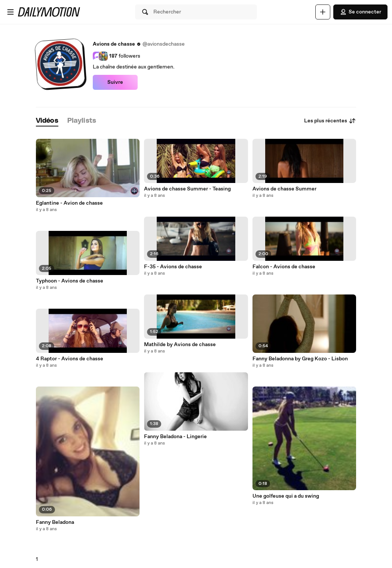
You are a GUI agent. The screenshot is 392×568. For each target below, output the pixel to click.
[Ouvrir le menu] (10, 12)
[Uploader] (323, 12)
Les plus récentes (330, 121)
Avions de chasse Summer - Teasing (187, 189)
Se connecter (360, 12)
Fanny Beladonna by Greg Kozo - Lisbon (300, 359)
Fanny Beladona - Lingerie (175, 437)
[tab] (47, 121)
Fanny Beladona (55, 522)
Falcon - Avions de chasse (284, 267)
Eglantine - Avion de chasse (69, 203)
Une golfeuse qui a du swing (286, 496)
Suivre (115, 82)
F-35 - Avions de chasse (173, 267)
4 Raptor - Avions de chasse (70, 359)
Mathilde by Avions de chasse (180, 345)
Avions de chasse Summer (284, 189)
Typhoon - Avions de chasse (70, 281)
